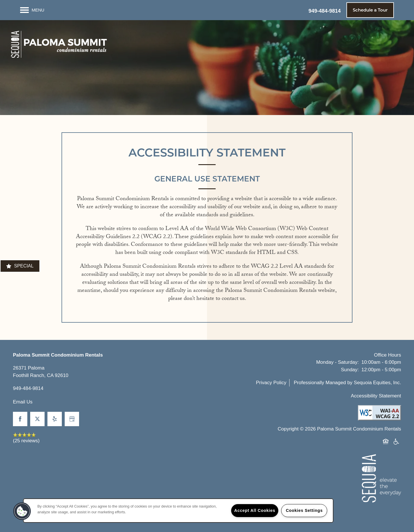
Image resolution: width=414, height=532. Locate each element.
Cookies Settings (304, 510)
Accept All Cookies (255, 510)
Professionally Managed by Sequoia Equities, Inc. (347, 383)
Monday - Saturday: (338, 362)
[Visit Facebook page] (20, 419)
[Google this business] (72, 419)
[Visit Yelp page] (55, 419)
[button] (370, 10)
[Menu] (32, 10)
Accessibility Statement (376, 396)
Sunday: (350, 370)
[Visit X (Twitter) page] (37, 419)
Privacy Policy (271, 383)
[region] (178, 511)
